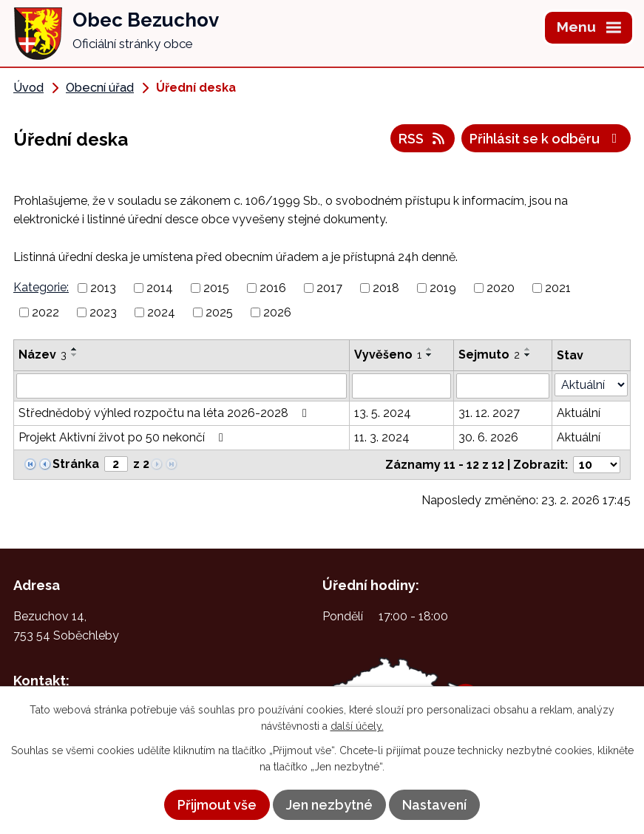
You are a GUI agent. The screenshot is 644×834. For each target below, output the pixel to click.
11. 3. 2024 (382, 437)
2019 (443, 288)
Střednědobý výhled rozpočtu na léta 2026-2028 (165, 413)
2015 (216, 288)
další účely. (357, 726)
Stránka (76, 464)
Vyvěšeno (388, 355)
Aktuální (579, 413)
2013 (103, 288)
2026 (277, 312)
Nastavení (434, 805)
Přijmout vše (217, 805)
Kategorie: (41, 287)
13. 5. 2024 (383, 413)
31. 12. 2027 (489, 413)
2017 (329, 288)
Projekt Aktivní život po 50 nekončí (123, 437)
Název (43, 355)
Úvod (28, 88)
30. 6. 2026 (488, 437)
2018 (386, 288)
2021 (558, 288)
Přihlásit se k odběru (546, 139)
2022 (45, 312)
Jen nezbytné (329, 805)
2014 (160, 288)
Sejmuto (489, 355)
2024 (161, 312)
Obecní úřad (100, 88)
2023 (103, 312)
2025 (219, 312)
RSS (423, 139)
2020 (501, 288)
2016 (273, 288)
